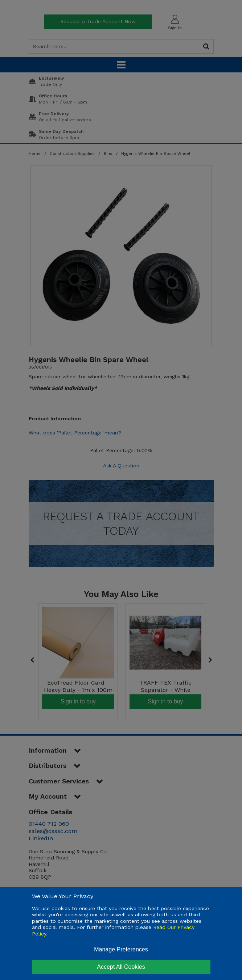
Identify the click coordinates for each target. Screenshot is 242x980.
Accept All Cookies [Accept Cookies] (121, 967)
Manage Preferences (121, 949)
